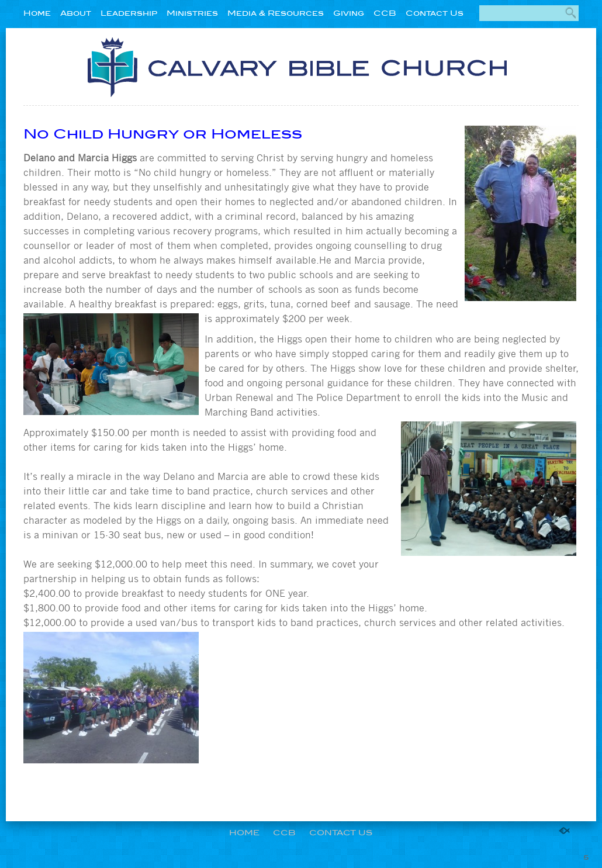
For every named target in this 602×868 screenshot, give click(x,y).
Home (37, 13)
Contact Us (435, 13)
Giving (349, 13)
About (76, 13)
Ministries (192, 13)
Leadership (129, 13)
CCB (385, 13)
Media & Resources (276, 13)
